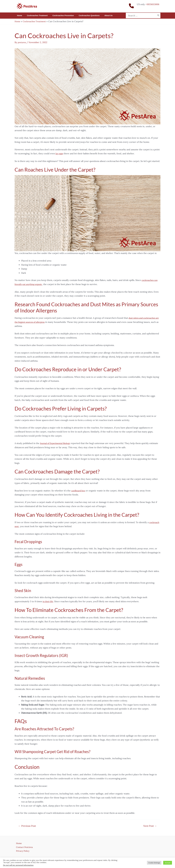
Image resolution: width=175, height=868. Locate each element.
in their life (48, 601)
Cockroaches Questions (85, 15)
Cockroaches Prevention (60, 15)
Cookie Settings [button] (154, 863)
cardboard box (79, 490)
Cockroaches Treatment (35, 15)
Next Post (150, 826)
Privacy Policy (22, 851)
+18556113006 (152, 4)
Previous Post (27, 826)
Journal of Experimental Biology (56, 443)
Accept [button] (168, 863)
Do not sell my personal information (18, 865)
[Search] (158, 16)
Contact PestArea (24, 847)
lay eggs (60, 153)
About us (103, 15)
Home (19, 15)
